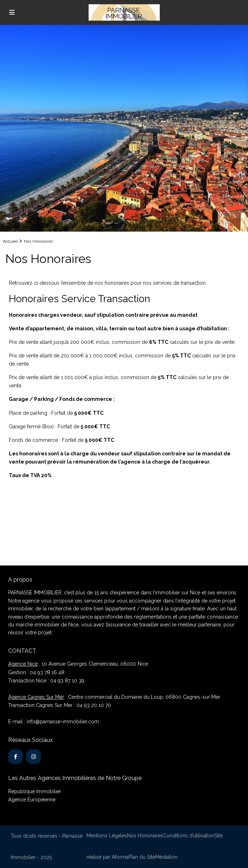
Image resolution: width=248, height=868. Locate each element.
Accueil (10, 241)
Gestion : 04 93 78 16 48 (36, 672)
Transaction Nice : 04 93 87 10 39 (46, 681)
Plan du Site (142, 857)
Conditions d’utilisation (189, 836)
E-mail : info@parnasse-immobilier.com (54, 722)
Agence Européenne (32, 800)
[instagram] (34, 757)
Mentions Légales (107, 836)
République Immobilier (35, 791)
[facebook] (15, 757)
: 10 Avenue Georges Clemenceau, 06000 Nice (78, 664)
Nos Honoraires (145, 836)
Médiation (166, 857)
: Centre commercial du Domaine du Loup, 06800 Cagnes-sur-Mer (114, 697)
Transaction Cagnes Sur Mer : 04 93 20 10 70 (60, 705)
